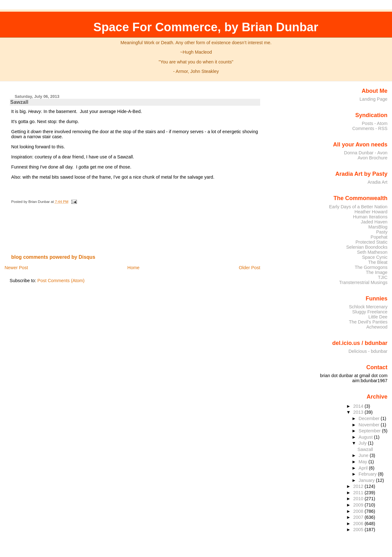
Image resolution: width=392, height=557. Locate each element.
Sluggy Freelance (370, 312)
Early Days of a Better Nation (358, 207)
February (368, 474)
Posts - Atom (374, 123)
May (363, 462)
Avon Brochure (373, 158)
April (364, 468)
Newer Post (16, 268)
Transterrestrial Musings (363, 282)
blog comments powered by (53, 257)
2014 (359, 406)
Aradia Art (378, 182)
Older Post (249, 268)
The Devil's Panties (368, 322)
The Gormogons (371, 267)
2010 (359, 499)
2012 (359, 486)
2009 (359, 505)
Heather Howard (371, 212)
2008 (359, 511)
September (370, 431)
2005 (359, 530)
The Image (377, 272)
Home (133, 268)
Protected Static (371, 242)
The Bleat (378, 262)
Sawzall (19, 102)
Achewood (377, 327)
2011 (359, 493)
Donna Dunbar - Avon (366, 153)
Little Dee (378, 317)
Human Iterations (370, 217)
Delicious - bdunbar (368, 351)
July (363, 443)
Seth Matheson (372, 252)
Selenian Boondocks (367, 247)
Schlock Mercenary (368, 307)
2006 (359, 524)
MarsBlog (378, 227)
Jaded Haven (374, 222)
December (370, 418)
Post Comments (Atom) (61, 281)
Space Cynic (375, 257)
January (367, 480)
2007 (359, 517)
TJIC (383, 277)
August (366, 437)
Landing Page (374, 99)
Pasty (382, 232)
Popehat (379, 237)
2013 (359, 412)
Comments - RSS (370, 128)
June (364, 455)
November (370, 425)
